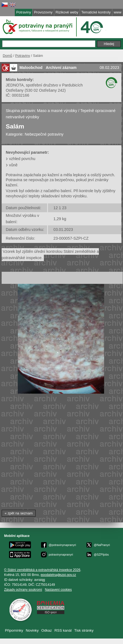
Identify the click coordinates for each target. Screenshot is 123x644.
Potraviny (22, 56)
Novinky (32, 630)
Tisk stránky (84, 630)
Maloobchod (31, 68)
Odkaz (47, 630)
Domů (8, 56)
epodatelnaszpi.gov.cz (58, 575)
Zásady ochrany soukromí (23, 590)
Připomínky (14, 630)
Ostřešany (15, 90)
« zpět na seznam (19, 513)
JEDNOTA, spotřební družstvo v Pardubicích (44, 85)
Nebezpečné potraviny (44, 134)
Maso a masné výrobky (57, 111)
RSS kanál (63, 630)
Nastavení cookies (58, 590)
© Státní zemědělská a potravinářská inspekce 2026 (42, 570)
